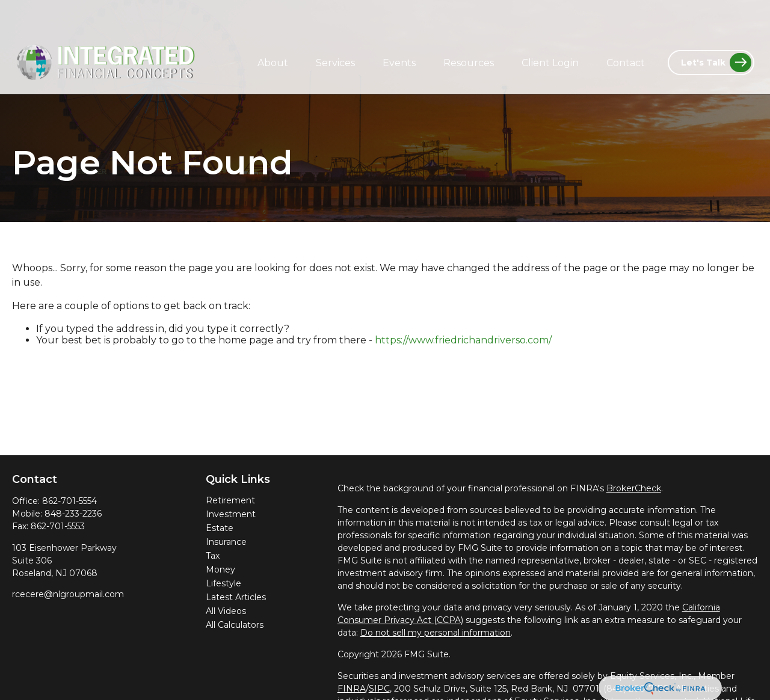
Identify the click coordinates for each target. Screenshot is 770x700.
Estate (220, 528)
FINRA (352, 689)
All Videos (226, 611)
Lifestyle (223, 583)
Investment (231, 514)
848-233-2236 (73, 514)
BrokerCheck (634, 488)
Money (220, 570)
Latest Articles (236, 597)
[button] (273, 32)
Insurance (226, 542)
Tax (213, 556)
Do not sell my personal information (436, 633)
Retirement (230, 500)
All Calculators (235, 625)
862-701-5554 (69, 501)
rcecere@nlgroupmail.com (68, 594)
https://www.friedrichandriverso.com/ (463, 340)
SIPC (379, 689)
